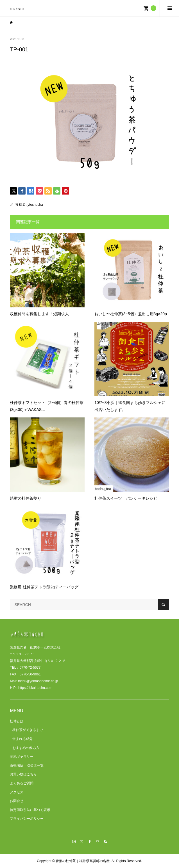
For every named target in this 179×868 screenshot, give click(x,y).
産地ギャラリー (22, 757)
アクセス (17, 792)
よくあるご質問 (22, 783)
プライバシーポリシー (27, 819)
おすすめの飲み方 (26, 748)
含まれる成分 (22, 739)
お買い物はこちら (23, 774)
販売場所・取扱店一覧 (27, 766)
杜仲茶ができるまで (28, 730)
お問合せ (17, 801)
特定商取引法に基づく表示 (30, 810)
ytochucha (35, 205)
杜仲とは (17, 721)
